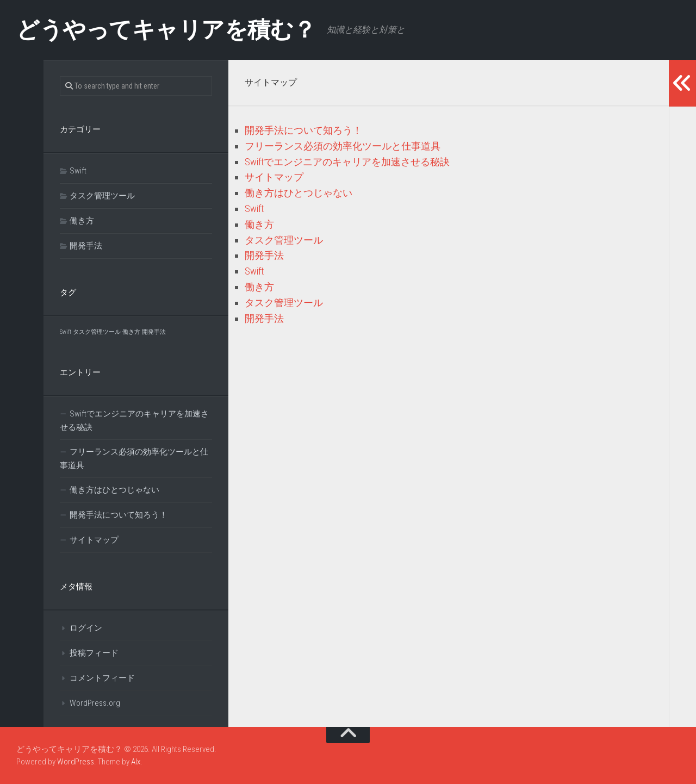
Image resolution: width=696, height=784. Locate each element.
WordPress (76, 762)
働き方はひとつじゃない (299, 193)
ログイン (86, 628)
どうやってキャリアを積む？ (166, 30)
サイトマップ (274, 177)
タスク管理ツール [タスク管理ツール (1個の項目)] (97, 332)
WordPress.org (95, 703)
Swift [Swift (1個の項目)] (66, 332)
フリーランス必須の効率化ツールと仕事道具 (343, 146)
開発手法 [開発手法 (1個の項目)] (154, 332)
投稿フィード (94, 653)
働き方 (259, 224)
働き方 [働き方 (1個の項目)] (131, 332)
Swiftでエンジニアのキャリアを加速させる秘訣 (347, 162)
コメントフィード (102, 678)
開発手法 (264, 255)
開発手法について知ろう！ (303, 130)
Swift (254, 209)
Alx (136, 762)
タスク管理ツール (284, 240)
